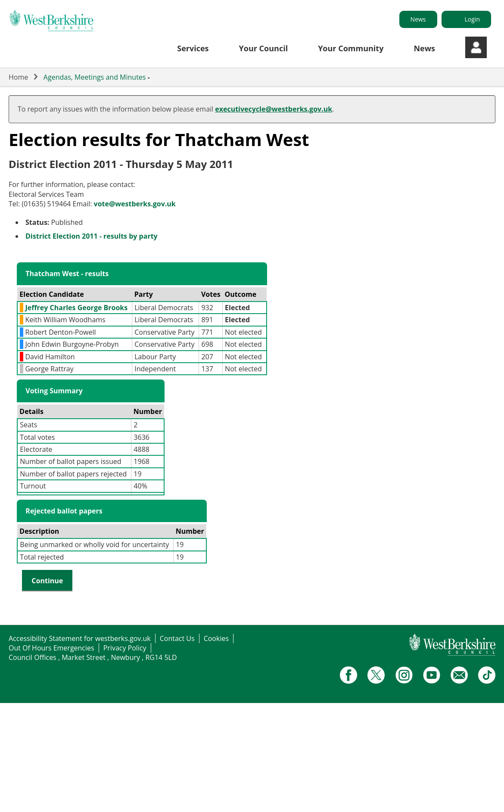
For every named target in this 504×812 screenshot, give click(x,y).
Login (472, 19)
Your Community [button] (351, 48)
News (418, 19)
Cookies (216, 638)
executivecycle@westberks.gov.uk (274, 109)
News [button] (424, 48)
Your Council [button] (264, 48)
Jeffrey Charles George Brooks (76, 308)
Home (18, 77)
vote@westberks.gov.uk (135, 204)
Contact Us (177, 638)
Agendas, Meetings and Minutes (95, 77)
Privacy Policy (125, 648)
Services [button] (193, 48)
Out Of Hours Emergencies (51, 648)
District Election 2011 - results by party (92, 236)
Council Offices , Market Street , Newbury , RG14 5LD (93, 657)
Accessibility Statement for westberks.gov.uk (80, 638)
